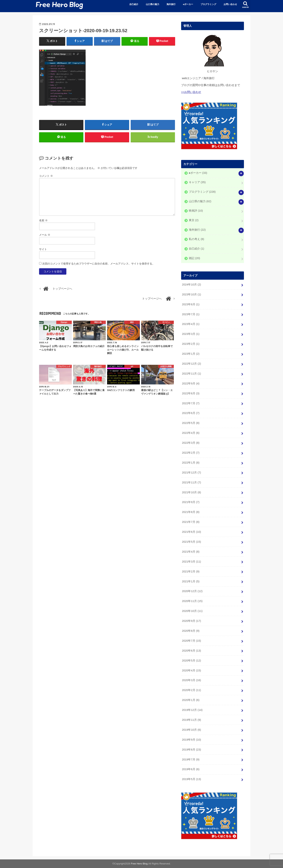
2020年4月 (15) (191, 670)
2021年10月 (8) (191, 492)
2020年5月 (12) (191, 660)
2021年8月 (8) (191, 512)
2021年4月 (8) (191, 552)
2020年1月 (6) (191, 700)
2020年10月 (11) (192, 611)
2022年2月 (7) (191, 453)
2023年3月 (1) (191, 334)
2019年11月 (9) (191, 720)
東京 (194, 220)
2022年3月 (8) (191, 443)
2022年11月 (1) (191, 374)
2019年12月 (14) (192, 710)
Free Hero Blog (139, 864)
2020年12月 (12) (192, 591)
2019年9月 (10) (191, 739)
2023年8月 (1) (191, 304)
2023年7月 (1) (191, 314)
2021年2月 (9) (191, 571)
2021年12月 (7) (191, 472)
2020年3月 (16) (191, 680)
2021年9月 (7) (191, 502)
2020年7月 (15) (191, 641)
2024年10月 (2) (191, 284)
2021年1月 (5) (191, 581)
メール (45, 235)
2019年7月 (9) (191, 759)
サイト (43, 249)
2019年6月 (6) (191, 769)
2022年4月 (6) (191, 433)
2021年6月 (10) (191, 532)
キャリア (197, 182)
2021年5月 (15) (191, 542)
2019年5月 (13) (191, 779)
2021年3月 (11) (191, 561)
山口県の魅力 (153, 4)
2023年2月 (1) (191, 344)
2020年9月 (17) (191, 621)
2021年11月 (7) (191, 482)
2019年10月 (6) (191, 730)
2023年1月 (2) (191, 354)
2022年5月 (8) (191, 423)
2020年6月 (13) (191, 650)
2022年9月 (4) (191, 383)
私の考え (196, 239)
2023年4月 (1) (191, 324)
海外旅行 (171, 4)
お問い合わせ (230, 4)
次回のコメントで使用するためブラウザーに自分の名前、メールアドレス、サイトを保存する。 (99, 264)
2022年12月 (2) (191, 364)
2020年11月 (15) (192, 601)
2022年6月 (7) (191, 413)
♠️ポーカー (188, 4)
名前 (43, 220)
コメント (46, 176)
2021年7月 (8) (191, 522)
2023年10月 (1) (191, 294)
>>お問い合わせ (191, 92)
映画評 (196, 211)
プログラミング (208, 4)
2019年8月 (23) (191, 749)
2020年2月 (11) (191, 690)
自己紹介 (134, 4)
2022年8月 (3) (191, 393)
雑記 (194, 258)
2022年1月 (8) (191, 463)
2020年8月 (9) (191, 631)
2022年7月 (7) (191, 403)
